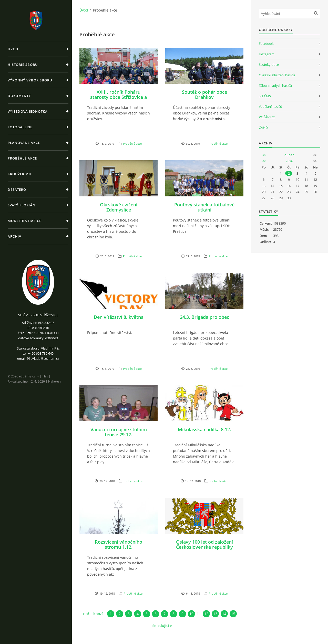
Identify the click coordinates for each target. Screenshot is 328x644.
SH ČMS (265, 96)
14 (224, 614)
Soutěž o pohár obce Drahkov (204, 94)
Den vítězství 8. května (119, 317)
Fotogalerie (20, 127)
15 (233, 614)
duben (289, 155)
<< (264, 155)
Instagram (267, 54)
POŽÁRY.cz (267, 117)
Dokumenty (19, 96)
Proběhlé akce (22, 158)
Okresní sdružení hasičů (277, 75)
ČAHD (263, 128)
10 (191, 614)
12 (206, 614)
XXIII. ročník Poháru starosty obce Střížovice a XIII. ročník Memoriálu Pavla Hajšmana (119, 100)
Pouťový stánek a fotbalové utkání (204, 207)
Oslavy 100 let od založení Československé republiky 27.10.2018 (204, 547)
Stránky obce (269, 65)
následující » (161, 625)
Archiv (14, 236)
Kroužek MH (20, 174)
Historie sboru (23, 65)
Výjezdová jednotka (28, 111)
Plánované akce (24, 143)
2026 (289, 161)
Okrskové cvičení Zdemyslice (119, 207)
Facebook (266, 44)
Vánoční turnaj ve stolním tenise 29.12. (119, 432)
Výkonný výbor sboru (30, 80)
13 (215, 614)
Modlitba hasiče (24, 221)
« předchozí (93, 614)
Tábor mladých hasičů (275, 86)
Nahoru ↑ (55, 381)
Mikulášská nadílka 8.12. (204, 429)
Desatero (17, 189)
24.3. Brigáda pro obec (204, 317)
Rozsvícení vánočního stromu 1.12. (119, 544)
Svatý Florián (22, 205)
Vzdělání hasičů (270, 107)
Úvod (13, 49)
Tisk (45, 376)
